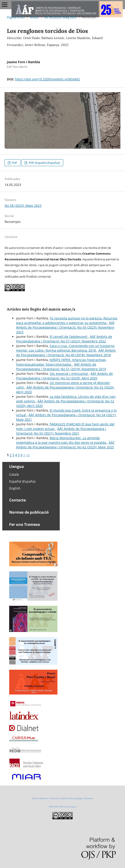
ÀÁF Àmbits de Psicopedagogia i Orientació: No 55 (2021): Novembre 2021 (61, 431)
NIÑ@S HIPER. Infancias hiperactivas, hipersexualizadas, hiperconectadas (61, 362)
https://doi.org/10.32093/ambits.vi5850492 (47, 79)
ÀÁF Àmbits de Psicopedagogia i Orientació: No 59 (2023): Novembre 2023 (65, 327)
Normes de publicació (29, 512)
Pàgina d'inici (16, 17)
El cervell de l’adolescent (69, 337)
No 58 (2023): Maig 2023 (60, 17)
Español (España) (22, 481)
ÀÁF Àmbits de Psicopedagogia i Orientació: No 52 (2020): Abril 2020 (64, 376)
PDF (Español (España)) (44, 163)
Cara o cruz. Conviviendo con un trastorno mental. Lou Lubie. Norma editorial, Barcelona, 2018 (65, 348)
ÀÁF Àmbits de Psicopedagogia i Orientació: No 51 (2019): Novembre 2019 (61, 367)
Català (14, 474)
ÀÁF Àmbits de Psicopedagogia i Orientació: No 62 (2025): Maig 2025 (65, 445)
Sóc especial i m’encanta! (69, 374)
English (15, 488)
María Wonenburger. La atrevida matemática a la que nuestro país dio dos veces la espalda (62, 440)
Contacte (17, 500)
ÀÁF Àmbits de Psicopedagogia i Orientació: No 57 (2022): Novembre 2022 (64, 339)
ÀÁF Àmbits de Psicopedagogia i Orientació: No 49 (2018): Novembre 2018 (66, 353)
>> (28, 455)
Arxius (34, 17)
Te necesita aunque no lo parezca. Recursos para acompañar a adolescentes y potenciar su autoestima (67, 320)
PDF (14, 163)
